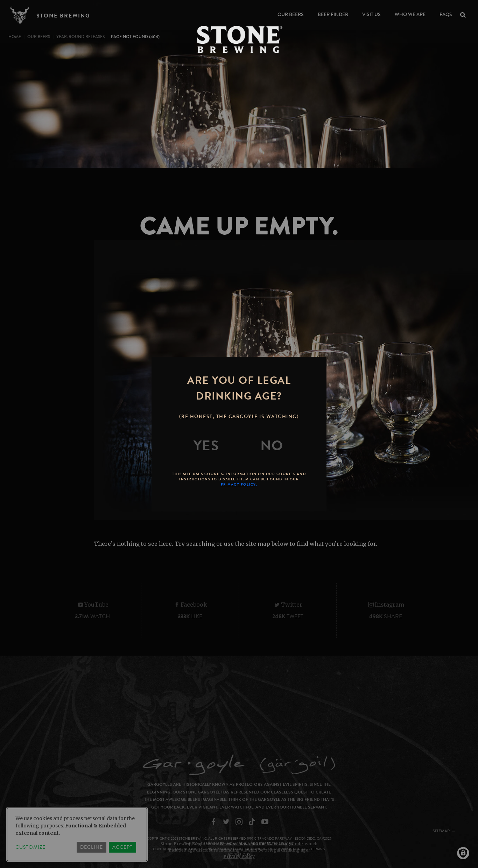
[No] (272, 446)
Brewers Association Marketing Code (261, 844)
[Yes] (206, 446)
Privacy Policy (239, 856)
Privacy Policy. (239, 484)
